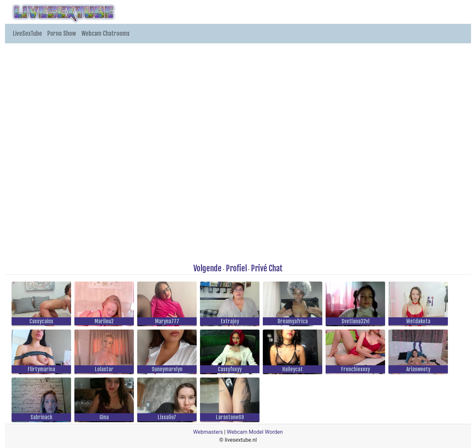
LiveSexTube (27, 33)
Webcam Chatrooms (105, 33)
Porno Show (62, 33)
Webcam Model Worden (255, 432)
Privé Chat (267, 268)
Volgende (207, 268)
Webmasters (208, 432)
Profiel (236, 268)
